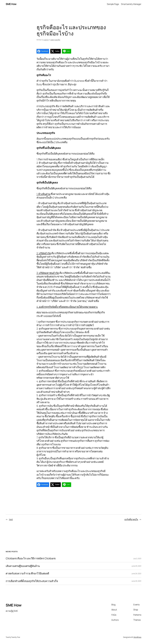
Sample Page (113, 4)
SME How (11, 4)
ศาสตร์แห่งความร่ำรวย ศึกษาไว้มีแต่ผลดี (27, 573)
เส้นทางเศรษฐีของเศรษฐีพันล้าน (23, 566)
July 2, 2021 (137, 558)
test (11, 519)
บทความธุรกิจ (55, 40)
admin (46, 40)
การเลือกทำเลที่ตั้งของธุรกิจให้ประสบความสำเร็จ (32, 581)
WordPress (137, 637)
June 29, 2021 (136, 566)
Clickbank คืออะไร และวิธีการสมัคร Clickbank (31, 558)
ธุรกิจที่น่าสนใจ (131, 519)
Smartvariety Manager (131, 4)
